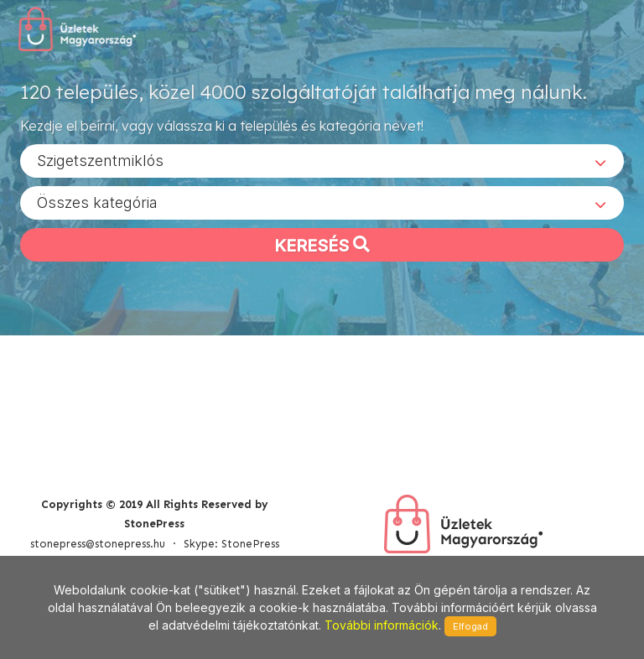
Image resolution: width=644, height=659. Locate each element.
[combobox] (322, 160)
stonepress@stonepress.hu (98, 544)
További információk (382, 625)
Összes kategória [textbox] (97, 202)
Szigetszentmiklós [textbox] (100, 160)
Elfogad (470, 626)
